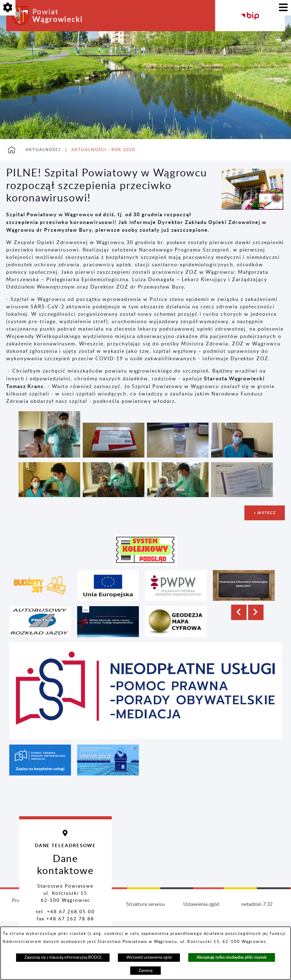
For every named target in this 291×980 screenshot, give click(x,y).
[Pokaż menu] (283, 8)
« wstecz (265, 513)
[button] (252, 208)
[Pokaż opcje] (8, 8)
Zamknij (145, 971)
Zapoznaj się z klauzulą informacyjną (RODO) (63, 957)
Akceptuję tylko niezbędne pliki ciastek (232, 957)
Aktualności (43, 150)
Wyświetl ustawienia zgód (149, 957)
